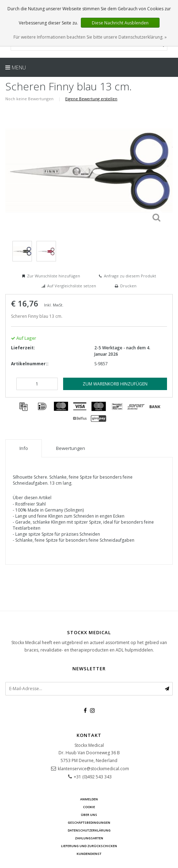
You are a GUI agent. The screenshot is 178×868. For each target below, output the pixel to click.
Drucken (128, 286)
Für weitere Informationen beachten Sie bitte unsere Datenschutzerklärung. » (90, 37)
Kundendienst (89, 854)
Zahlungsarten (89, 838)
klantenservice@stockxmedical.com (93, 769)
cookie (89, 807)
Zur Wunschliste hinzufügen (54, 276)
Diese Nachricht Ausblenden (120, 23)
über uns (89, 815)
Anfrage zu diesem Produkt (130, 276)
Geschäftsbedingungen (89, 822)
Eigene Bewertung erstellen (91, 99)
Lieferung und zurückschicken (89, 846)
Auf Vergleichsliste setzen (72, 286)
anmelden (89, 799)
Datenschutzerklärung (89, 830)
